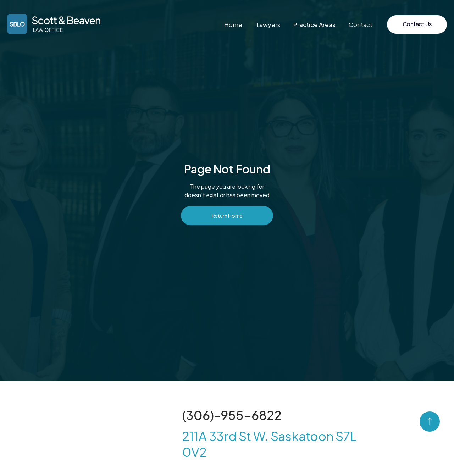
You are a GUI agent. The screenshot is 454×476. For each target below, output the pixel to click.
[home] (54, 24)
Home (233, 24)
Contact (361, 24)
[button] (314, 24)
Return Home (227, 216)
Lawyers (268, 24)
